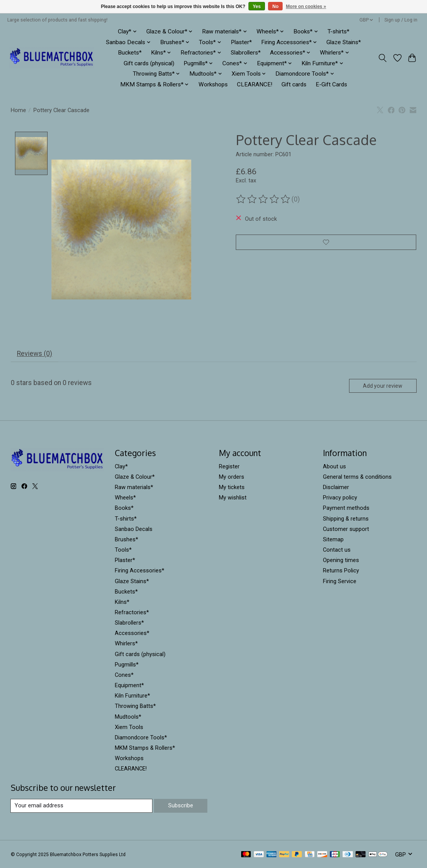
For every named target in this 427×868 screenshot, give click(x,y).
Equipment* (129, 686)
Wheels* (125, 498)
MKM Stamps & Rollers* (145, 748)
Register (229, 467)
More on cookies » (306, 7)
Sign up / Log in (401, 20)
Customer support (346, 529)
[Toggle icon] (382, 58)
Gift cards (294, 84)
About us (334, 467)
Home (18, 110)
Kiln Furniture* (132, 696)
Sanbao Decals (134, 529)
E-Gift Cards (331, 84)
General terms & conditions (357, 477)
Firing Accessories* (140, 571)
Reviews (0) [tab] (35, 354)
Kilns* (122, 602)
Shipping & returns (346, 519)
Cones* (124, 675)
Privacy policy (340, 498)
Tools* (123, 550)
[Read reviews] (264, 199)
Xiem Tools (129, 727)
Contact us (337, 550)
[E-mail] (82, 806)
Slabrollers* (246, 53)
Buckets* (130, 53)
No (275, 7)
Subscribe (181, 806)
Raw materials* (134, 488)
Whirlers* (126, 644)
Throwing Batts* (135, 706)
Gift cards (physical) (149, 63)
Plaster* (241, 42)
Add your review (383, 386)
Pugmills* (127, 665)
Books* (124, 508)
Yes (257, 7)
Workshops (213, 84)
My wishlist (233, 498)
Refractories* (132, 613)
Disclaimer (336, 488)
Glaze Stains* (344, 42)
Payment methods (346, 508)
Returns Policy (341, 571)
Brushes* (127, 540)
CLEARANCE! (255, 84)
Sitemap (333, 540)
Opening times (341, 560)
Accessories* (132, 633)
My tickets (232, 488)
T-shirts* (338, 31)
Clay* (121, 467)
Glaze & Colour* (135, 477)
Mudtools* (128, 717)
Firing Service (340, 581)
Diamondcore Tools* (141, 738)
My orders (232, 477)
